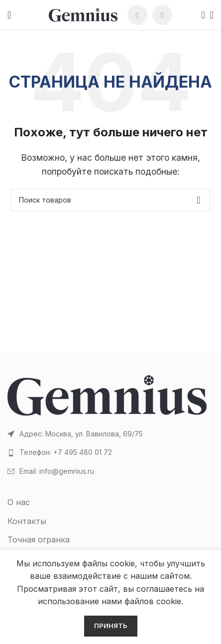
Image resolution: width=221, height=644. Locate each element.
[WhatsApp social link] (137, 15)
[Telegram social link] (162, 15)
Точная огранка (39, 539)
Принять (111, 626)
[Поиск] (200, 15)
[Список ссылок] (110, 452)
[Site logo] (83, 14)
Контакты (27, 521)
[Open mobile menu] (9, 15)
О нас (19, 502)
